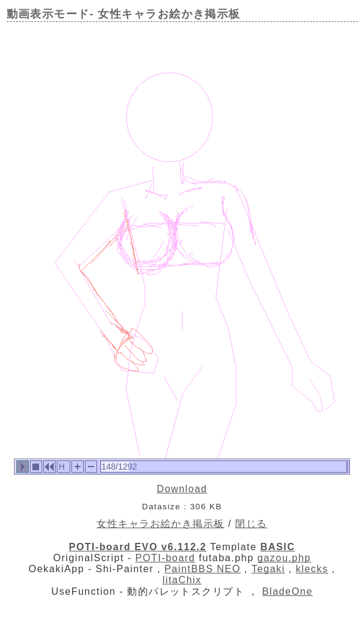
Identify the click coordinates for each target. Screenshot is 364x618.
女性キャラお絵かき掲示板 (160, 524)
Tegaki (268, 569)
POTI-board (166, 558)
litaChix (182, 580)
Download (182, 489)
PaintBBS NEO (202, 569)
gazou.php (284, 558)
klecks (312, 569)
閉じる (251, 524)
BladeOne (287, 591)
